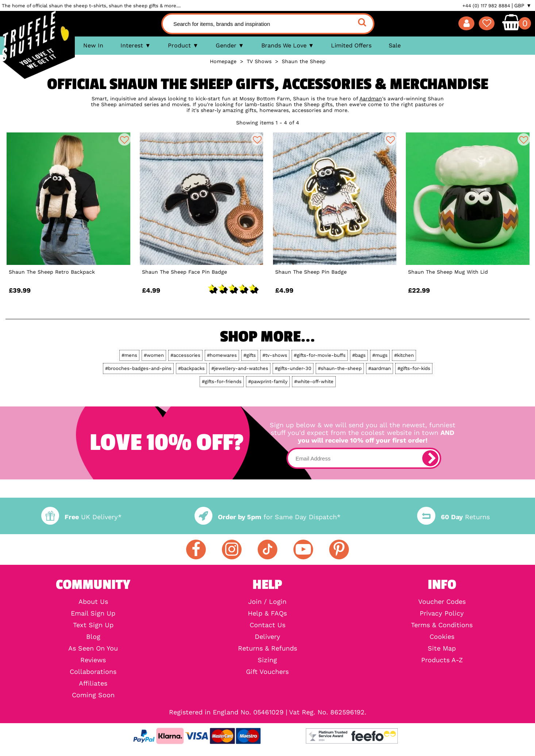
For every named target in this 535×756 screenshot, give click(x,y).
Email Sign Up (93, 613)
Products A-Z (442, 660)
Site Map (442, 648)
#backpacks (191, 368)
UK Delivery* (81, 517)
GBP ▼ (523, 5)
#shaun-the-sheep (340, 368)
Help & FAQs (267, 613)
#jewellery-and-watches (240, 368)
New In (93, 45)
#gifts (250, 355)
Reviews (93, 660)
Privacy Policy (442, 613)
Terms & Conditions (442, 625)
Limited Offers (351, 45)
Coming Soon (93, 695)
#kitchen (404, 355)
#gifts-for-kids (414, 368)
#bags (359, 355)
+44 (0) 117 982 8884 (486, 6)
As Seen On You (93, 648)
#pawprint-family (268, 381)
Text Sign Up (93, 625)
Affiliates (93, 683)
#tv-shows (275, 355)
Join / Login (267, 602)
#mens (129, 355)
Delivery (267, 637)
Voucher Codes (442, 602)
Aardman (371, 99)
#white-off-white (314, 381)
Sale (395, 45)
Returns (453, 517)
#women (154, 355)
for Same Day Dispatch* (267, 517)
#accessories (185, 355)
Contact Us (267, 625)
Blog (93, 637)
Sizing (267, 660)
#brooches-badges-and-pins (138, 368)
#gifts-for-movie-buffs (320, 355)
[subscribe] (430, 458)
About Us (93, 602)
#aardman (380, 368)
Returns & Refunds (267, 648)
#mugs (380, 355)
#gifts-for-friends (222, 381)
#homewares (222, 355)
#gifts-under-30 (293, 368)
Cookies (442, 637)
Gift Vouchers (267, 672)
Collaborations (93, 672)
